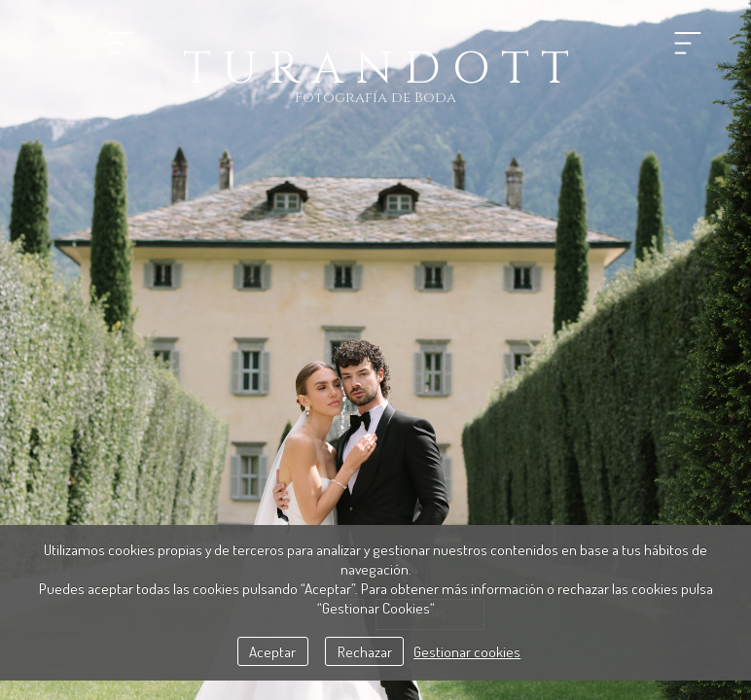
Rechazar (365, 651)
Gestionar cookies (467, 651)
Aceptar (272, 651)
